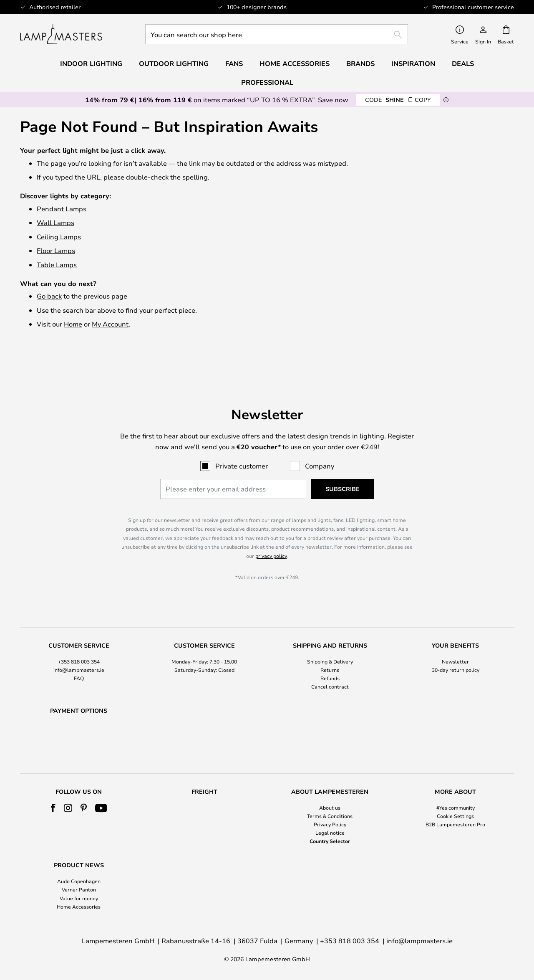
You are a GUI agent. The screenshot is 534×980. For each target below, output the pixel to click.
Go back (49, 296)
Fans (234, 63)
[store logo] (61, 34)
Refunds (330, 656)
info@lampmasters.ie (79, 648)
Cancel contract (330, 665)
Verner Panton (79, 889)
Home (73, 324)
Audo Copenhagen (79, 881)
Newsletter (455, 640)
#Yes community (456, 808)
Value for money (79, 898)
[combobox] (277, 34)
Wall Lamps (55, 222)
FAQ (79, 656)
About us (330, 808)
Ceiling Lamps (59, 237)
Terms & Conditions (330, 816)
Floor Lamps (56, 250)
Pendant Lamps (62, 209)
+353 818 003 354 (79, 640)
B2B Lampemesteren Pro (455, 824)
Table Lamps (57, 265)
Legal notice (330, 833)
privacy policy (271, 534)
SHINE (398, 100)
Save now (333, 100)
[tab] (79, 645)
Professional (267, 82)
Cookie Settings (455, 816)
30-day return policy (456, 648)
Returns (330, 648)
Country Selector (330, 841)
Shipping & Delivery (330, 640)
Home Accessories (79, 907)
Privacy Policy (330, 824)
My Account (110, 324)
